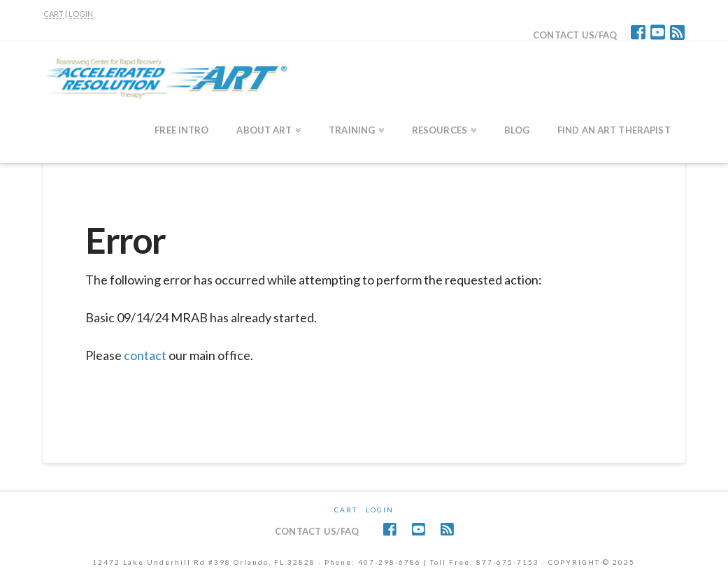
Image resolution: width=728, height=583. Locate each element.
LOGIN (81, 14)
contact (145, 355)
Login (380, 510)
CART (53, 14)
